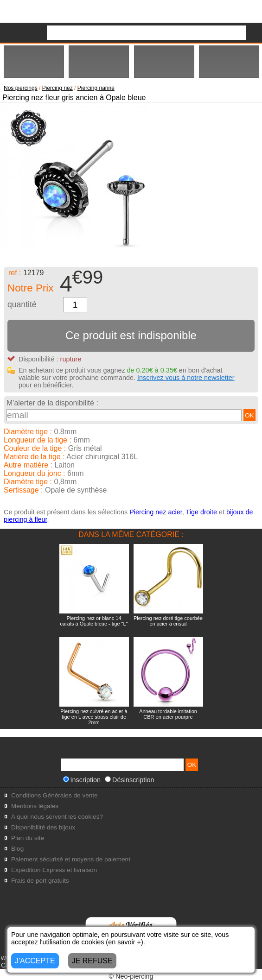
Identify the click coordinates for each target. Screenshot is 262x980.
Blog (17, 849)
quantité (22, 304)
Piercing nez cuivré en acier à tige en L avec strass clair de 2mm (94, 717)
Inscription (82, 780)
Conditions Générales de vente (54, 795)
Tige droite (201, 512)
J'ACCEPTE (35, 961)
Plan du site (28, 838)
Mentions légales (35, 806)
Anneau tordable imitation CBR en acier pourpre (168, 714)
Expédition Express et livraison (54, 870)
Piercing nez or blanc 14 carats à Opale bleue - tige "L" (94, 621)
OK (249, 415)
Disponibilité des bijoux (43, 827)
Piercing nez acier (156, 512)
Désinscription (129, 780)
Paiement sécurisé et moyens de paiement (71, 859)
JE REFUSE (92, 961)
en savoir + (125, 942)
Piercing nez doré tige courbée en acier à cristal (168, 621)
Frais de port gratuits (40, 881)
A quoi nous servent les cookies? (57, 817)
